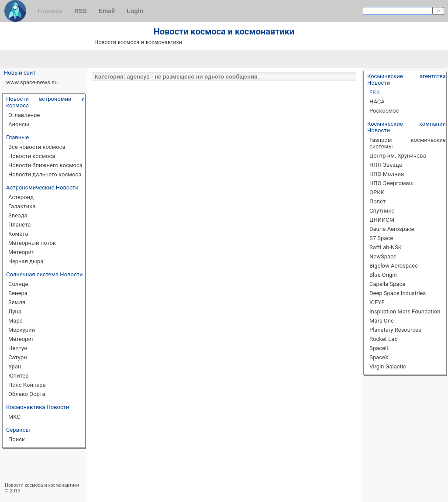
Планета (19, 225)
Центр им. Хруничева (398, 156)
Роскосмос (384, 111)
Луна (15, 311)
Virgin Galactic (388, 366)
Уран (15, 366)
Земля (17, 302)
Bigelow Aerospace (394, 266)
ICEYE (377, 302)
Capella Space (387, 284)
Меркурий (22, 330)
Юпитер (19, 376)
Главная (50, 11)
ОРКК (377, 192)
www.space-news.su (32, 82)
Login (135, 11)
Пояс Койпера (27, 385)
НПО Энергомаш (391, 183)
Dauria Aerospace (392, 229)
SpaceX (379, 357)
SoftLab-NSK (386, 247)
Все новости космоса (37, 147)
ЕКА (375, 92)
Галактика (22, 206)
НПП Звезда (386, 165)
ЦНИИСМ (382, 220)
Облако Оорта (27, 394)
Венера (18, 293)
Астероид (21, 197)
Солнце (18, 284)
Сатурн (18, 357)
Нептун (18, 348)
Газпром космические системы (408, 143)
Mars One (382, 321)
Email (107, 11)
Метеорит (21, 252)
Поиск (17, 439)
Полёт (377, 201)
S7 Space (381, 238)
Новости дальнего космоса (45, 174)
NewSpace (383, 256)
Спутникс (382, 211)
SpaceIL (379, 348)
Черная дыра (26, 261)
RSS (81, 11)
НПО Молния (387, 174)
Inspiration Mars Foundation (405, 311)
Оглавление (24, 115)
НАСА (377, 101)
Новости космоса (32, 156)
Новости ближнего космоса (45, 165)
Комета (18, 234)
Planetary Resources (395, 330)
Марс (16, 321)
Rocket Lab (383, 339)
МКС (14, 417)
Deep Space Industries (398, 293)
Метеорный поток (32, 243)
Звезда (18, 215)
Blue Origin (383, 275)
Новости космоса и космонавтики (42, 485)
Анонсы (19, 124)
